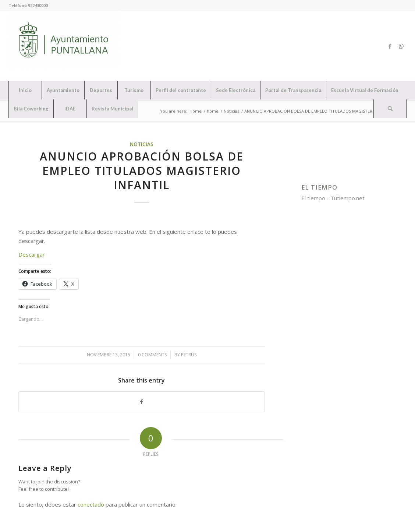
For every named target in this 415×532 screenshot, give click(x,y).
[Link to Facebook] (390, 46)
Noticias (142, 144)
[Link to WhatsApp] (401, 46)
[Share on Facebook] (142, 402)
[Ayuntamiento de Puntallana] (64, 46)
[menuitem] (25, 90)
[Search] (390, 109)
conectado (91, 504)
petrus (189, 355)
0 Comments (152, 355)
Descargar (32, 254)
